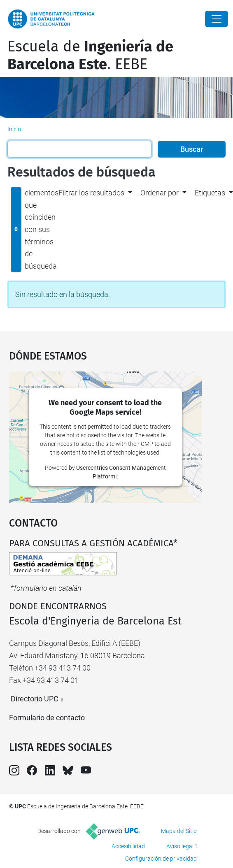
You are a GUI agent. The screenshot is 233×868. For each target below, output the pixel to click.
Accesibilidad (128, 846)
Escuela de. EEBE (90, 55)
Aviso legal (180, 846)
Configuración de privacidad (161, 859)
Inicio (14, 129)
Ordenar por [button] (160, 193)
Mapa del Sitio (179, 831)
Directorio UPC (35, 699)
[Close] (217, 19)
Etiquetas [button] (210, 193)
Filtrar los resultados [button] (91, 193)
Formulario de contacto (47, 718)
